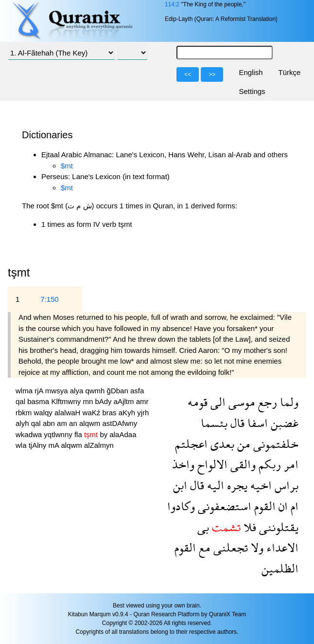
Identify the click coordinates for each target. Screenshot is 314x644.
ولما (288, 402)
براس (285, 485)
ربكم (268, 464)
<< (188, 74)
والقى (242, 464)
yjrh (143, 413)
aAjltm (125, 401)
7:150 (50, 299)
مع (203, 547)
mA (55, 445)
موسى (240, 402)
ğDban (119, 391)
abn (50, 423)
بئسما (214, 423)
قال (236, 423)
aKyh (128, 413)
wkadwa (30, 434)
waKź (93, 413)
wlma (25, 391)
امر (290, 464)
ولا (256, 547)
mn (89, 401)
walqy (44, 413)
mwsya (58, 391)
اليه (214, 485)
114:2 (172, 4)
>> (212, 74)
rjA (40, 391)
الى (217, 402)
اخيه (260, 485)
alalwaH (69, 413)
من (242, 444)
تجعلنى (229, 547)
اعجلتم (191, 444)
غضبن (283, 423)
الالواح (211, 464)
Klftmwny (67, 401)
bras (110, 413)
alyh (23, 423)
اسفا (256, 423)
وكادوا (181, 506)
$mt (67, 166)
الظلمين (280, 568)
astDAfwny (120, 423)
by (105, 434)
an (74, 423)
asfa (137, 391)
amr (142, 401)
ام (293, 506)
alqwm (91, 423)
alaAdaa (123, 434)
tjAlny (39, 445)
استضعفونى (223, 506)
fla (79, 434)
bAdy (104, 401)
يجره (236, 485)
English (251, 72)
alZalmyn (99, 445)
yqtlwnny (59, 434)
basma (39, 401)
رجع (266, 402)
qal (21, 401)
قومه (198, 402)
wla (22, 445)
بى (203, 527)
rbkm (25, 413)
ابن (180, 485)
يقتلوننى (277, 527)
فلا (248, 527)
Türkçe (290, 72)
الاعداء (281, 547)
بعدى (221, 444)
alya (78, 391)
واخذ (183, 464)
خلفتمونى (274, 444)
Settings (252, 91)
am (63, 423)
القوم (263, 506)
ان (282, 506)
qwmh (96, 391)
